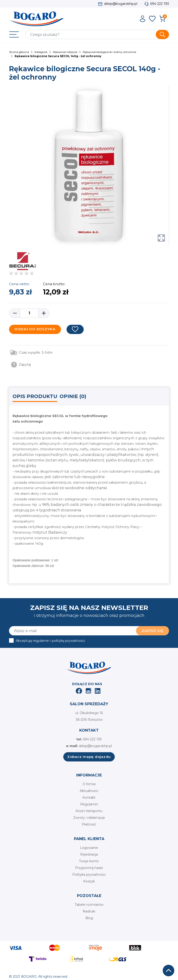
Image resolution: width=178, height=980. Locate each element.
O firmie (89, 784)
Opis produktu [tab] (35, 396)
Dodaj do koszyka (35, 329)
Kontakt (89, 798)
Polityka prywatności (89, 875)
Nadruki (89, 911)
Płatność (89, 824)
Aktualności (89, 791)
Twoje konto (89, 861)
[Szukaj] (97, 34)
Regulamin (89, 804)
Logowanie (89, 848)
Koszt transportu (89, 811)
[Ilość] (29, 313)
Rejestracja (89, 854)
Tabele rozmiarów (89, 905)
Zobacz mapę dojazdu (89, 757)
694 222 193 (160, 4)
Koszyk (89, 881)
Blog (89, 918)
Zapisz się (153, 631)
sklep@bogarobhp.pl (121, 4)
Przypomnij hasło (89, 868)
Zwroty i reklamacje (89, 818)
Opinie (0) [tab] (73, 396)
